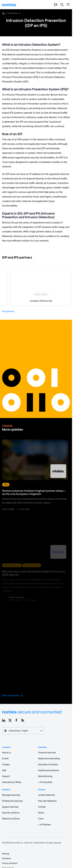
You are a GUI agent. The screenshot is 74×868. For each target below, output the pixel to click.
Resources (13, 13)
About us (6, 752)
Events (5, 758)
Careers (6, 764)
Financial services (47, 752)
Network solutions (11, 819)
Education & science (48, 764)
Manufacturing (45, 776)
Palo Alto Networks (47, 801)
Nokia (41, 813)
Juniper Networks (47, 795)
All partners (8, 311)
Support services (10, 807)
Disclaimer (7, 858)
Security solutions (11, 813)
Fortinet (42, 807)
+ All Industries (45, 782)
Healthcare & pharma (49, 770)
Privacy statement (10, 863)
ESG (4, 770)
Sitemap (6, 854)
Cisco (41, 819)
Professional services (12, 801)
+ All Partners (44, 824)
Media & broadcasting (49, 758)
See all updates (12, 695)
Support (6, 776)
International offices (12, 782)
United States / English (23, 731)
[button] (62, 5)
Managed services (11, 795)
